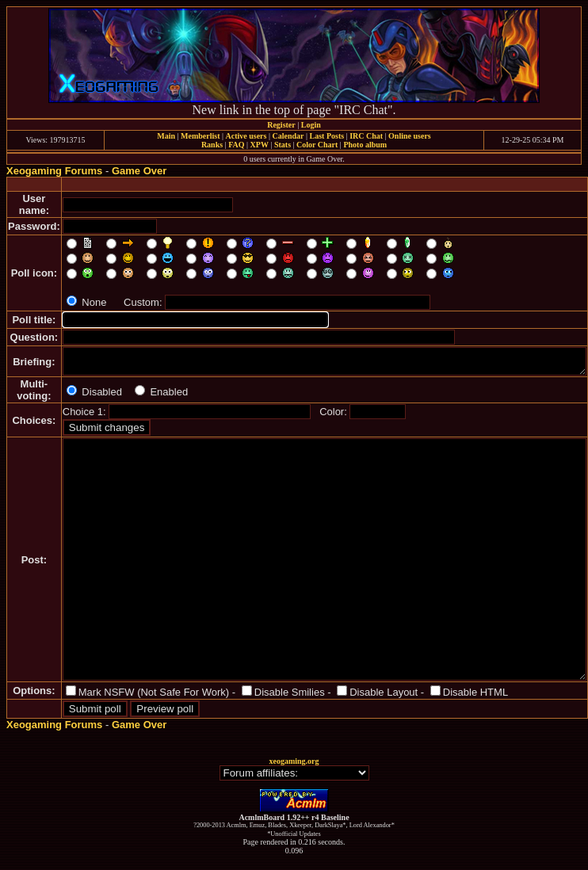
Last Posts (326, 136)
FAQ (236, 145)
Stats (283, 145)
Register (281, 125)
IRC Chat (366, 136)
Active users (246, 136)
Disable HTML (475, 692)
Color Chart (317, 145)
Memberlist (200, 136)
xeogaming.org (294, 761)
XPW (260, 145)
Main (166, 136)
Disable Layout (384, 692)
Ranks (212, 145)
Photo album (365, 145)
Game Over (139, 171)
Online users (410, 136)
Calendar (288, 136)
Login (311, 125)
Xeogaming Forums (54, 171)
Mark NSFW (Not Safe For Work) (154, 692)
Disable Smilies (290, 692)
